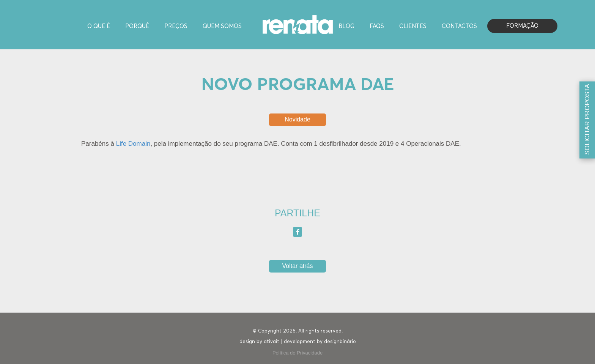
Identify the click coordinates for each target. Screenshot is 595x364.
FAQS (377, 26)
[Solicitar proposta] (587, 120)
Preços (176, 26)
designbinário (340, 342)
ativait (272, 342)
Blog (346, 26)
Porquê (137, 26)
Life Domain (133, 144)
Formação (522, 26)
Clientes (413, 26)
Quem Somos (222, 26)
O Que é (99, 26)
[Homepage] (298, 24)
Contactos (459, 26)
